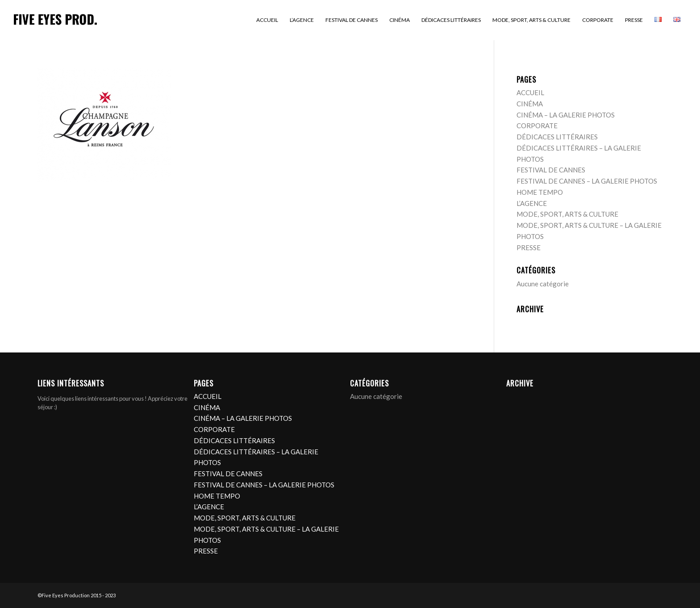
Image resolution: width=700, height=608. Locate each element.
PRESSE (529, 247)
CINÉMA (530, 104)
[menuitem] (267, 20)
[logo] (55, 20)
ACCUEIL (530, 92)
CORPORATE (537, 126)
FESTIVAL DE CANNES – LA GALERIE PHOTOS (587, 181)
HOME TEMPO (540, 192)
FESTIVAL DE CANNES (551, 170)
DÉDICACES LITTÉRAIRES (557, 137)
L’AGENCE (532, 203)
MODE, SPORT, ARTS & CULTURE (567, 214)
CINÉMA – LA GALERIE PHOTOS (566, 115)
